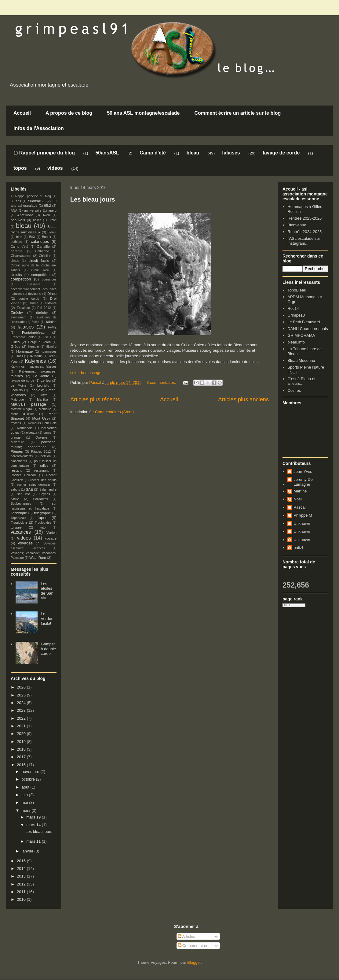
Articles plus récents (95, 399)
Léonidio (17, 390)
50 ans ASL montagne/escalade (143, 113)
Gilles (15, 342)
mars (27, 810)
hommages (49, 352)
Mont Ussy (41, 418)
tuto (43, 527)
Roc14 (293, 308)
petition (46, 456)
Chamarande (21, 256)
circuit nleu (40, 270)
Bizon (53, 220)
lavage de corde (281, 153)
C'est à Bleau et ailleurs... (301, 381)
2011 (22, 892)
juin (25, 795)
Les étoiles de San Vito (47, 591)
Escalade (23, 308)
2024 (22, 703)
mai (26, 802)
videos (55, 168)
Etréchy (17, 312)
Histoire (51, 347)
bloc (19, 237)
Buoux (46, 237)
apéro (52, 211)
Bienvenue (297, 225)
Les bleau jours (93, 199)
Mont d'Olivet (22, 414)
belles (37, 220)
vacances (21, 532)
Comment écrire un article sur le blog (237, 113)
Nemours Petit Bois (42, 423)
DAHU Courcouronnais (308, 329)
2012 (22, 884)
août (26, 787)
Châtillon (45, 256)
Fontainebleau (33, 332)
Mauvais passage (28, 404)
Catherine (42, 251)
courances (49, 279)
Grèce (16, 346)
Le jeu (46, 380)
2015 (22, 861)
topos (20, 168)
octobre (29, 779)
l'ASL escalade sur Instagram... (304, 241)
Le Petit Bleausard (304, 322)
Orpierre (41, 438)
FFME (52, 327)
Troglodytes (43, 523)
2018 (22, 749)
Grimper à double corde (48, 649)
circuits (16, 275)
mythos (16, 423)
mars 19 (34, 817)
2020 (22, 734)
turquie (16, 527)
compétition (21, 279)
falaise (51, 322)
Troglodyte (19, 522)
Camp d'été (153, 153)
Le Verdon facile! (47, 618)
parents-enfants (22, 456)
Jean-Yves (303, 471)
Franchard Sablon (24, 337)
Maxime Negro (21, 409)
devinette (35, 294)
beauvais (18, 220)
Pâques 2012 (41, 452)
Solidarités (41, 499)
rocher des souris (44, 480)
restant (16, 470)
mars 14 (34, 825)
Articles (187, 936)
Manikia (42, 400)
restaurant (41, 471)
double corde (29, 299)
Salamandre (48, 490)
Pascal (299, 507)
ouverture (17, 442)
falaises (231, 153)
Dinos (52, 293)
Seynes (45, 494)
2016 (22, 765)
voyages (25, 543)
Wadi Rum (38, 557)
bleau (193, 153)
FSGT (47, 337)
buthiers (16, 242)
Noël (298, 499)
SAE (29, 489)
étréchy (42, 312)
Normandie (25, 428)
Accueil (22, 113)
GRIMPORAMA (301, 335)
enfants (51, 303)
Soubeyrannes (21, 504)
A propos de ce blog (69, 113)
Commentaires (193, 946)
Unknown (302, 523)
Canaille (43, 246)
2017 (22, 757)
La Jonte (41, 376)
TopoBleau (18, 518)
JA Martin (36, 356)
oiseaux (32, 433)
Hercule (34, 347)
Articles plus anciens (243, 399)
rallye (44, 465)
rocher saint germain (34, 485)
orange (16, 438)
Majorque (17, 400)
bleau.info (296, 342)
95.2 (47, 205)
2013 (22, 876)
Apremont (25, 215)
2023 (22, 710)
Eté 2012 (44, 308)
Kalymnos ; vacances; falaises (34, 367)
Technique (19, 513)
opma (47, 433)
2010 (22, 899)
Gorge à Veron (39, 342)
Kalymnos (35, 361)
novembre (31, 772)
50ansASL (107, 153)
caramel (17, 251)
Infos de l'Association (39, 128)
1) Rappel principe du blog (44, 153)
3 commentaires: (162, 382)
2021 (22, 726)
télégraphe (42, 513)
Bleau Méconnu (301, 360)
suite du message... (87, 373)
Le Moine (18, 386)
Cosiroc (294, 390)
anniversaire (33, 211)
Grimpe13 (296, 315)
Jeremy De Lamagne (303, 482)
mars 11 (34, 841)
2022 (22, 718)
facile (35, 322)
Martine (300, 491)
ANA (14, 211)
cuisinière (34, 284)
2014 (22, 869)
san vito (24, 494)
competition (41, 275)
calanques (40, 241)
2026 (22, 687)
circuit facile (39, 260)
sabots (15, 490)
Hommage (24, 351)
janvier (28, 851)
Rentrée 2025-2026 (304, 218)
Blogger (194, 962)
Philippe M (303, 515)
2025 (22, 695)
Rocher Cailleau (23, 475)
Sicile (15, 499)
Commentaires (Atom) (114, 412)
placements (19, 461)
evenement (18, 317)
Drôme (33, 303)
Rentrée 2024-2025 (304, 232)
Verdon (51, 533)
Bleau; (52, 232)
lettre (44, 395)
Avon (46, 215)
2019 (22, 742)
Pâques (17, 451)
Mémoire (45, 409)
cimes (15, 261)
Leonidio (43, 386)
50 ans (16, 201)
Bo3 (32, 237)
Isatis (19, 356)
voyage (51, 538)
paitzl (298, 548)
